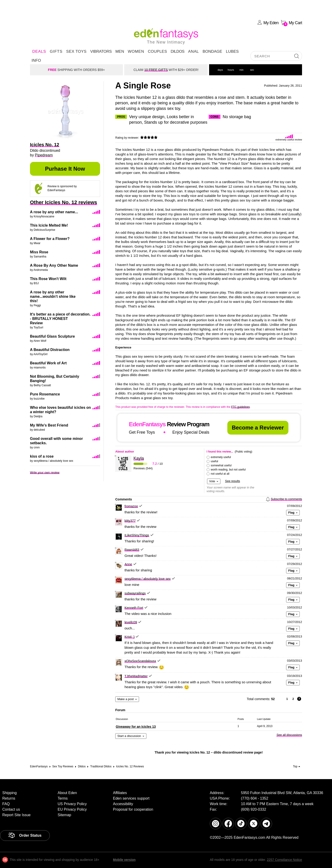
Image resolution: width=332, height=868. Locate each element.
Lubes (232, 51)
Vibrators (101, 51)
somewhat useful (221, 465)
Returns (9, 798)
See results (233, 481)
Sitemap (64, 815)
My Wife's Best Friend (49, 425)
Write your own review (45, 472)
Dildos (178, 51)
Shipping (9, 793)
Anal (194, 51)
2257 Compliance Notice (284, 860)
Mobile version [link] (124, 860)
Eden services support (131, 798)
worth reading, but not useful (228, 470)
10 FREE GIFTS (156, 70)
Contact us (11, 809)
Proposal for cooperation (133, 809)
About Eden (67, 793)
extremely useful (221, 457)
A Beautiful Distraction (50, 350)
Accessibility (123, 804)
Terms (63, 798)
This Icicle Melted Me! (49, 225)
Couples (157, 51)
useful (214, 461)
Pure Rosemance (45, 394)
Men (120, 51)
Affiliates (120, 793)
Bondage (212, 51)
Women (136, 51)
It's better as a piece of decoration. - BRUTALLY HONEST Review (60, 319)
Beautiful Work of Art (48, 363)
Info (36, 60)
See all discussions (289, 735)
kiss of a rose (42, 456)
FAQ (6, 804)
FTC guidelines (241, 407)
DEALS (39, 51)
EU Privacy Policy (72, 809)
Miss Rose (39, 252)
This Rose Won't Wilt (48, 279)
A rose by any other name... (54, 212)
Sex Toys (76, 51)
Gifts (56, 51)
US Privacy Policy (72, 804)
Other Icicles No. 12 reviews (64, 202)
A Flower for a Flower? (50, 239)
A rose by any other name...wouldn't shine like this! (53, 297)
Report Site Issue (16, 815)
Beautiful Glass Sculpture (52, 336)
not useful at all (220, 474)
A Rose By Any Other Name (54, 265)
